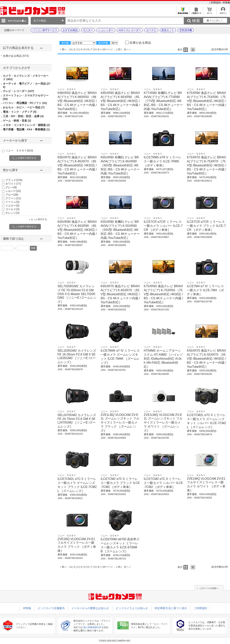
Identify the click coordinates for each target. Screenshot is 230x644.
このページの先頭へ (209, 588)
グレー (11, 187)
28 (119, 49)
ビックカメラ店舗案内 (51, 608)
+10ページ (107, 49)
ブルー (12, 195)
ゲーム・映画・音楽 (17, 121)
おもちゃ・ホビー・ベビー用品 (24, 107)
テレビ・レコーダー (18, 91)
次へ (126, 49)
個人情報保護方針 (92, 627)
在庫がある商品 (16, 56)
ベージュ (12, 202)
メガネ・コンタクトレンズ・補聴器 (26, 125)
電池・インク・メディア (20, 112)
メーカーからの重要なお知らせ (90, 608)
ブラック (14, 180)
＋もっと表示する (38, 219)
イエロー (12, 206)
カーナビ (151, 30)
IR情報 (226, 3)
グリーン (13, 198)
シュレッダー (106, 30)
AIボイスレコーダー (130, 30)
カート (210, 12)
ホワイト (13, 184)
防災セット (168, 30)
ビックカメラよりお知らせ (132, 608)
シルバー (13, 191)
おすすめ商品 (70, 30)
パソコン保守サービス (45, 30)
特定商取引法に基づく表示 (171, 608)
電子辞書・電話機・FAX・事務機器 (26, 129)
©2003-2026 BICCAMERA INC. (115, 641)
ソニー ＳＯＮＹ (19, 151)
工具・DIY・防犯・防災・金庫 (23, 116)
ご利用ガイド (196, 12)
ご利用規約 (215, 3)
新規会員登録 (183, 12)
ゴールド (12, 209)
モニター (88, 30)
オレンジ (12, 213)
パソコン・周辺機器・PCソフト (25, 103)
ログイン (223, 12)
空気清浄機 (186, 30)
